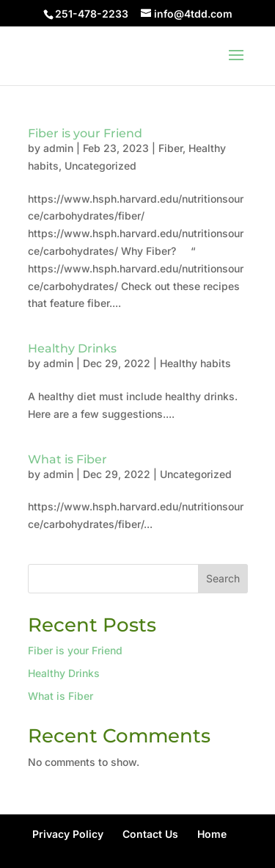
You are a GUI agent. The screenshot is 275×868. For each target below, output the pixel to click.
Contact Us (150, 834)
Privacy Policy (68, 834)
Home (212, 834)
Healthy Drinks (72, 348)
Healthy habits (195, 363)
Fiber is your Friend (85, 133)
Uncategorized (100, 166)
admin (58, 148)
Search (223, 578)
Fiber (170, 148)
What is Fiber (67, 459)
